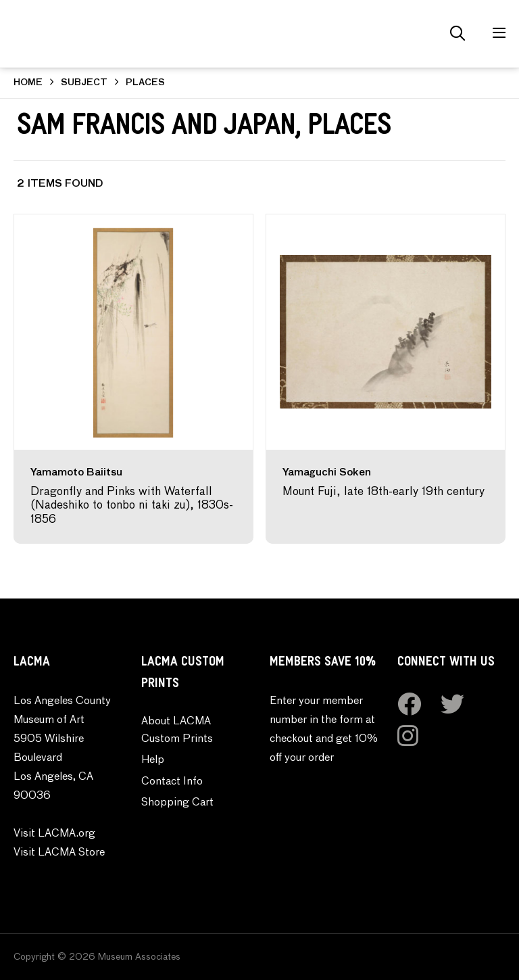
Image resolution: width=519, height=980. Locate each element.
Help (153, 760)
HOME (28, 83)
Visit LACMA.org (54, 834)
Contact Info (172, 782)
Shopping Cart (177, 803)
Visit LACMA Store (59, 853)
